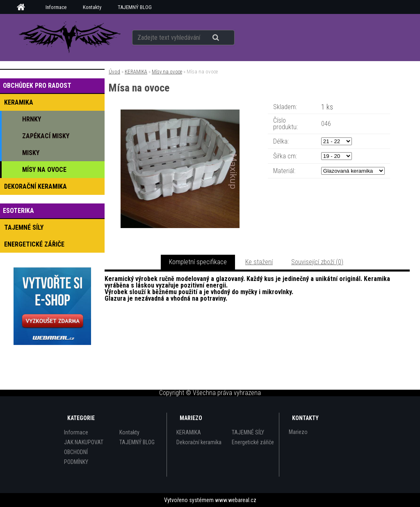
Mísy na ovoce (167, 72)
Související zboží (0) (317, 262)
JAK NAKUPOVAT (84, 442)
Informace (56, 7)
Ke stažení (259, 262)
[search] (226, 38)
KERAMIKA (136, 72)
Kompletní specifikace (198, 262)
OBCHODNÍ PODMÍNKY (76, 457)
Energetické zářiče (253, 442)
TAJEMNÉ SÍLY (248, 432)
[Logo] (70, 37)
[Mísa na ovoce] (180, 113)
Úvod (114, 72)
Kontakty (92, 7)
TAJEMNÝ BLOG (135, 7)
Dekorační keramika (199, 442)
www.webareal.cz (236, 500)
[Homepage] (24, 7)
